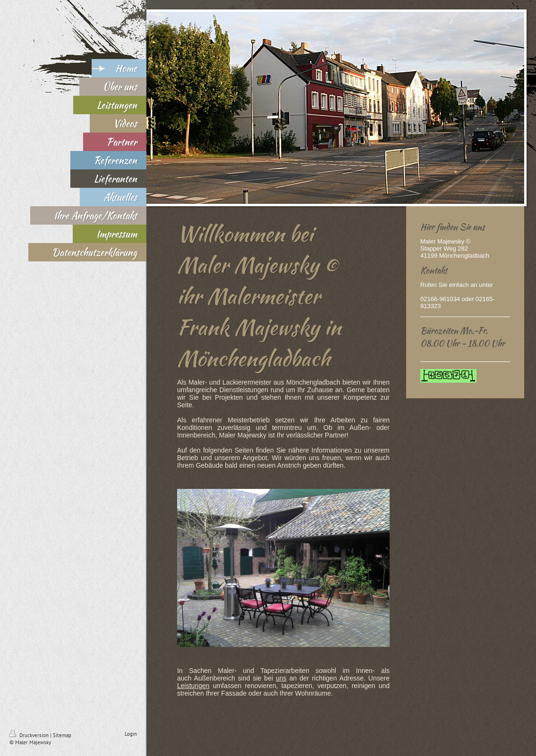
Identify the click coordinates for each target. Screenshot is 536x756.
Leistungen (193, 686)
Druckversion (30, 735)
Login (131, 734)
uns (281, 678)
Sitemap (62, 735)
